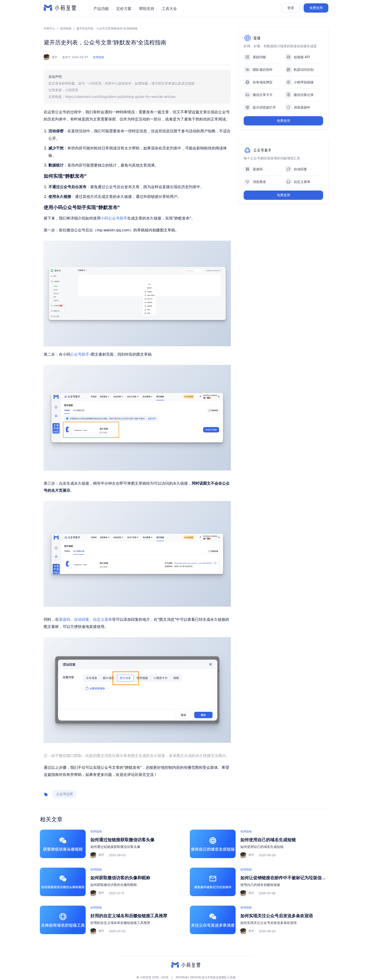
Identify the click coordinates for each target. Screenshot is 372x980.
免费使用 (316, 8)
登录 (291, 8)
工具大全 (169, 9)
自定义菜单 (102, 619)
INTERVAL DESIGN (188, 977)
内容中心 (49, 28)
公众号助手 (80, 354)
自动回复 (82, 619)
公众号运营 (65, 794)
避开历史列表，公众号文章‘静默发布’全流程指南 (107, 28)
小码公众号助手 (114, 218)
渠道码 (65, 619)
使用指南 (66, 28)
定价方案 (124, 9)
